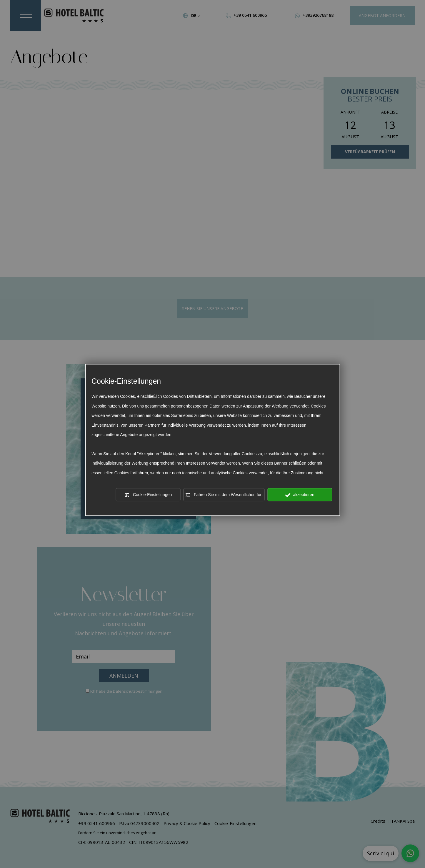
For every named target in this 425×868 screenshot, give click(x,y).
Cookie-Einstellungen (148, 495)
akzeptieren (300, 495)
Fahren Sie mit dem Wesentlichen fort (224, 495)
